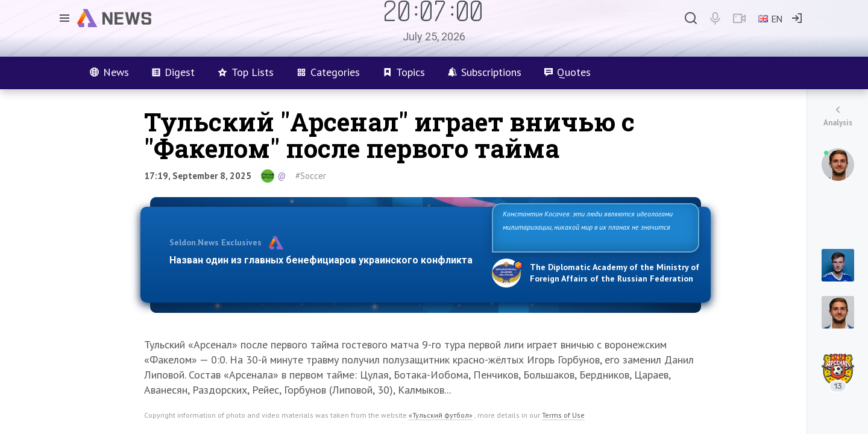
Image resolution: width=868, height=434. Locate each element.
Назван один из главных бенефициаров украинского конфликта (321, 260)
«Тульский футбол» (441, 415)
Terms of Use (563, 415)
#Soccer (311, 176)
